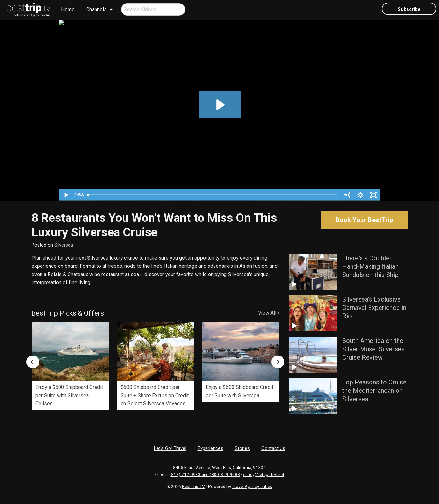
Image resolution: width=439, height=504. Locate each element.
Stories (242, 448)
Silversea (64, 245)
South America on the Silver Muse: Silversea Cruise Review (373, 349)
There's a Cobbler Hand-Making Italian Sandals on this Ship (370, 266)
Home (68, 9)
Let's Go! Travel (170, 448)
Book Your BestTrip (364, 220)
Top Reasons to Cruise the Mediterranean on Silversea (374, 391)
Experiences (210, 448)
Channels (96, 9)
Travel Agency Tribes (252, 486)
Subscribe (409, 9)
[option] (70, 366)
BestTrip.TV (193, 486)
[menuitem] (29, 10)
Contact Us (273, 448)
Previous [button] (33, 362)
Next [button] (278, 362)
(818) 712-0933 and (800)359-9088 (205, 474)
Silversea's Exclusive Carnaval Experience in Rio (374, 308)
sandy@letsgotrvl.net (264, 474)
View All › (269, 313)
